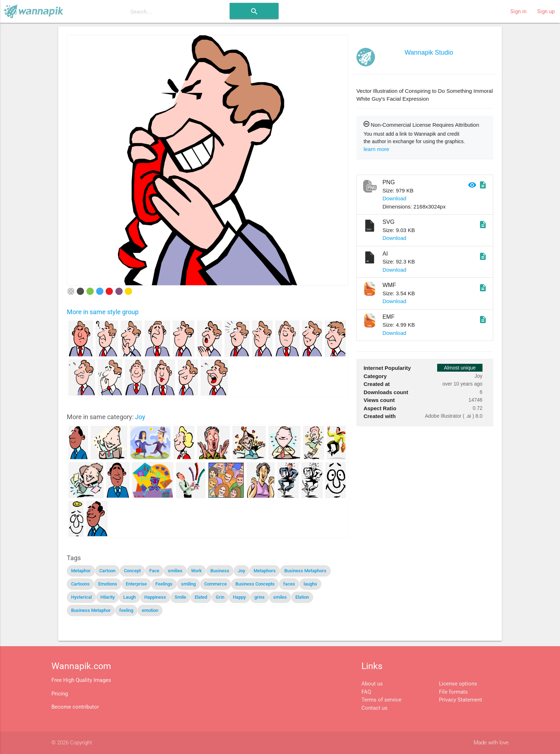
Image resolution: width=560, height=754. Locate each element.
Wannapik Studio (429, 52)
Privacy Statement (461, 700)
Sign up (546, 11)
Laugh (129, 597)
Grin (220, 597)
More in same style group (103, 312)
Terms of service (381, 700)
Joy (140, 417)
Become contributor (75, 707)
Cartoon (107, 571)
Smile (180, 597)
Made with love (491, 743)
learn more (376, 149)
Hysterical (81, 597)
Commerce (216, 584)
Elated (201, 597)
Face (154, 571)
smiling (188, 584)
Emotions (108, 584)
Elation (302, 597)
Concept (132, 571)
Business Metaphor (91, 610)
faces (289, 584)
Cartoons (80, 584)
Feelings (164, 584)
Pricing (60, 694)
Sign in (518, 11)
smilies (175, 571)
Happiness (155, 597)
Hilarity (107, 597)
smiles (280, 597)
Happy (239, 597)
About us (372, 684)
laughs (310, 584)
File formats (453, 692)
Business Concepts (255, 584)
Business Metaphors (305, 571)
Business (220, 571)
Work (196, 571)
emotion (150, 610)
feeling (126, 610)
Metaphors (265, 571)
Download (394, 198)
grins (259, 597)
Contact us (374, 708)
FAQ (366, 692)
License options (458, 684)
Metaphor (81, 571)
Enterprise (136, 584)
